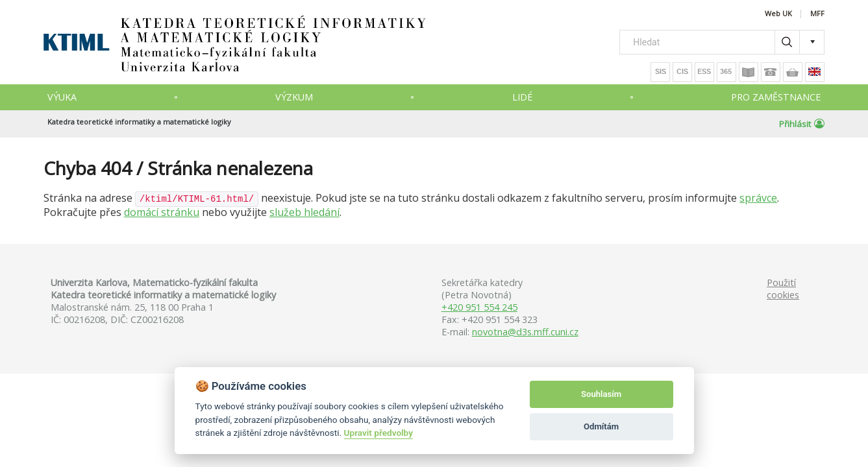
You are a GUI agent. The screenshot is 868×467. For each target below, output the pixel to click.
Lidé (522, 97)
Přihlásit (802, 124)
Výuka (62, 97)
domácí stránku (162, 212)
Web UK (778, 14)
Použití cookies (783, 289)
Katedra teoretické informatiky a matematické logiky (139, 122)
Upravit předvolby (378, 433)
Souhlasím (601, 394)
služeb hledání (304, 212)
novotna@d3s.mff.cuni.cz (525, 332)
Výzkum (294, 97)
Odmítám (601, 426)
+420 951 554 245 (479, 307)
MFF (817, 14)
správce (758, 198)
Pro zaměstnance (776, 97)
